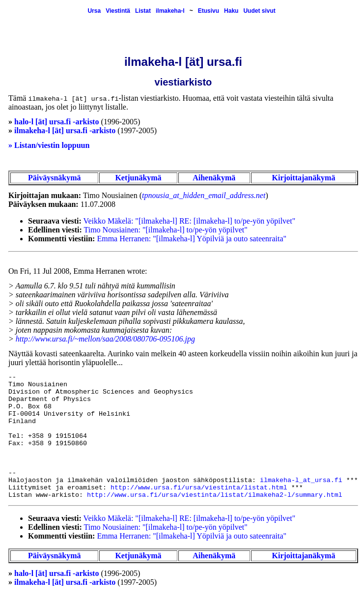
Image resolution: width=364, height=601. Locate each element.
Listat (143, 11)
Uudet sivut (259, 11)
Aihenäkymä (214, 178)
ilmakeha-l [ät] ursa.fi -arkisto (65, 130)
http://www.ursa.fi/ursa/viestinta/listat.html (199, 488)
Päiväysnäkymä (55, 178)
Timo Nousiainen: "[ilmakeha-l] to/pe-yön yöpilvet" (166, 230)
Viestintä (118, 11)
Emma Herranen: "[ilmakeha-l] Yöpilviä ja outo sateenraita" (192, 239)
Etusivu (209, 11)
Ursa (94, 11)
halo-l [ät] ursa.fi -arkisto (56, 122)
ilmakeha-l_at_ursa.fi (301, 480)
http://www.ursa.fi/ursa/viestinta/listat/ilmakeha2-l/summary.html (215, 495)
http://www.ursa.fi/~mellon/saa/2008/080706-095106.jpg (105, 339)
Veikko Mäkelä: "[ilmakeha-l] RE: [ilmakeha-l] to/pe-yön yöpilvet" (190, 221)
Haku (231, 11)
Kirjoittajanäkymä (304, 178)
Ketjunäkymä (138, 178)
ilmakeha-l (170, 11)
